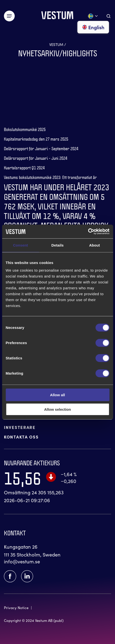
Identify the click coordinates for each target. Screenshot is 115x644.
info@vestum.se (22, 561)
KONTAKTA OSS (21, 437)
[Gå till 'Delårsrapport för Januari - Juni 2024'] (36, 156)
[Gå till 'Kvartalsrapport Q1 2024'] (24, 166)
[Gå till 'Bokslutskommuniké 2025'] (25, 127)
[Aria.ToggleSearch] (109, 16)
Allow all (57, 395)
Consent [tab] (20, 245)
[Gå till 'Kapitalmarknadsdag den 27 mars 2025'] (36, 137)
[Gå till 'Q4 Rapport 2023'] (57, 220)
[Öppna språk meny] (93, 16)
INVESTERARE (20, 427)
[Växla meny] (9, 16)
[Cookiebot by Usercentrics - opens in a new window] (88, 232)
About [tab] (95, 245)
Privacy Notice (16, 608)
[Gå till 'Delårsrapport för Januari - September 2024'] (41, 147)
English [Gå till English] (93, 27)
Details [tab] (58, 245)
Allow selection (57, 409)
